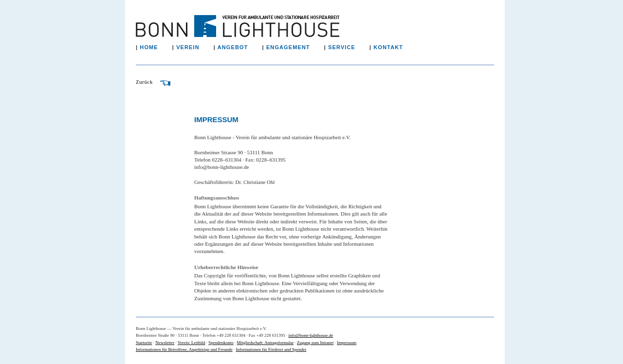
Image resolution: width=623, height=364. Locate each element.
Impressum (347, 343)
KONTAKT (394, 47)
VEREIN (194, 47)
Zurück (153, 82)
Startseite (144, 343)
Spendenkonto (221, 343)
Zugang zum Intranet (315, 343)
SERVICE (348, 47)
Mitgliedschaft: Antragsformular (266, 343)
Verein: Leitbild (192, 343)
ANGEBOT (239, 47)
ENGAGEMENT (294, 47)
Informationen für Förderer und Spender (271, 349)
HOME (155, 47)
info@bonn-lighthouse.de (311, 335)
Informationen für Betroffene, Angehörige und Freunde (184, 349)
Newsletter (165, 343)
